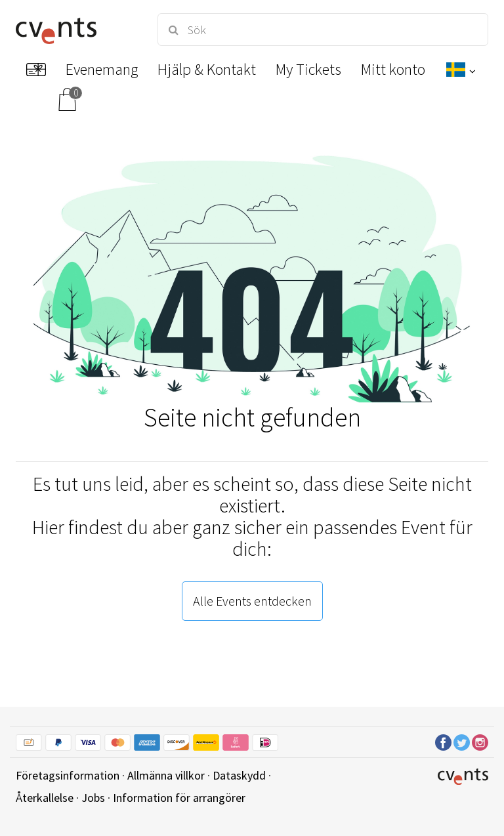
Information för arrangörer (179, 798)
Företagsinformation (68, 775)
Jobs (93, 798)
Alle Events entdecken (252, 601)
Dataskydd (239, 775)
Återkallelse (45, 798)
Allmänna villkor (166, 775)
